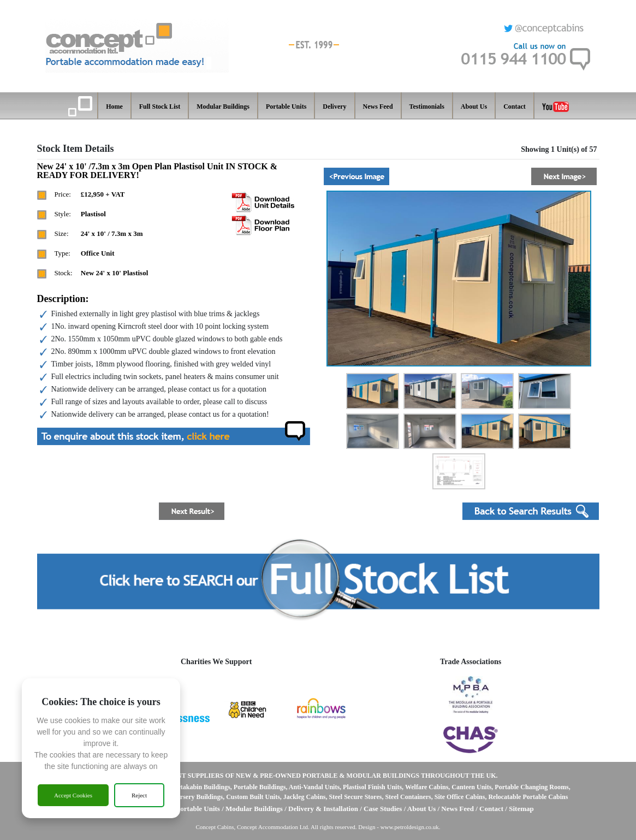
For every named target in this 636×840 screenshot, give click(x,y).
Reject (139, 795)
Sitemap (521, 809)
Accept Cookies (73, 795)
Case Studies (384, 809)
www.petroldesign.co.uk (410, 827)
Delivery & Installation (323, 809)
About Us (474, 107)
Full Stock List (160, 107)
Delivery (334, 107)
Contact (515, 107)
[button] (356, 176)
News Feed (378, 107)
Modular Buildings (223, 107)
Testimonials (427, 107)
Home (114, 107)
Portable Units (286, 107)
